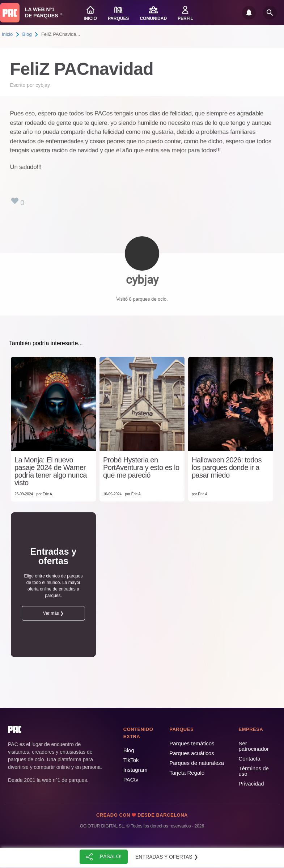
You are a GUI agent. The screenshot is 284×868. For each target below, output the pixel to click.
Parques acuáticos (192, 753)
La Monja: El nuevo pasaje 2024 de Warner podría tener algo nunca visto (51, 471)
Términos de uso (254, 771)
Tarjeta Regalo (187, 773)
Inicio (7, 34)
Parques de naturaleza (197, 763)
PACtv (131, 780)
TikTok (131, 760)
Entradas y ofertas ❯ (167, 857)
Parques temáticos (192, 743)
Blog (27, 34)
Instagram (135, 770)
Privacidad (251, 784)
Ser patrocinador (254, 746)
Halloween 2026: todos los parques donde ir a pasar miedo (227, 468)
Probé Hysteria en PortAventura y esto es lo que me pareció (141, 468)
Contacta (250, 759)
